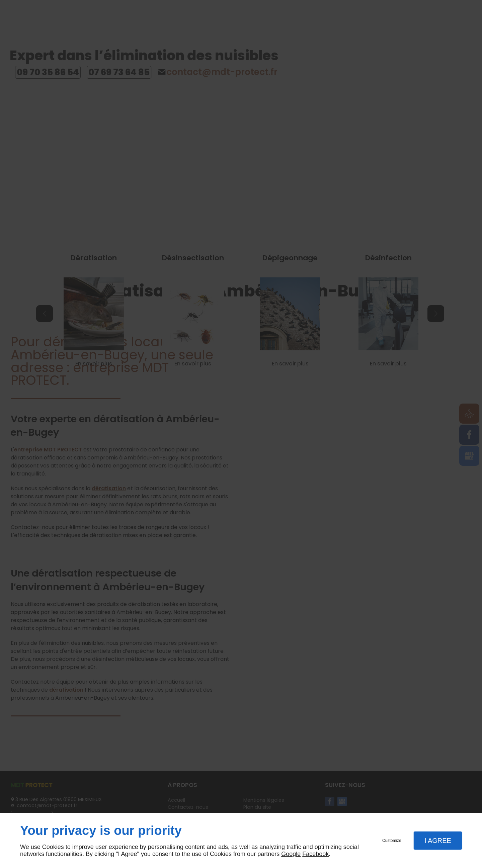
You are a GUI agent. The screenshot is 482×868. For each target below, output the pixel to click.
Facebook (315, 854)
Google (291, 854)
